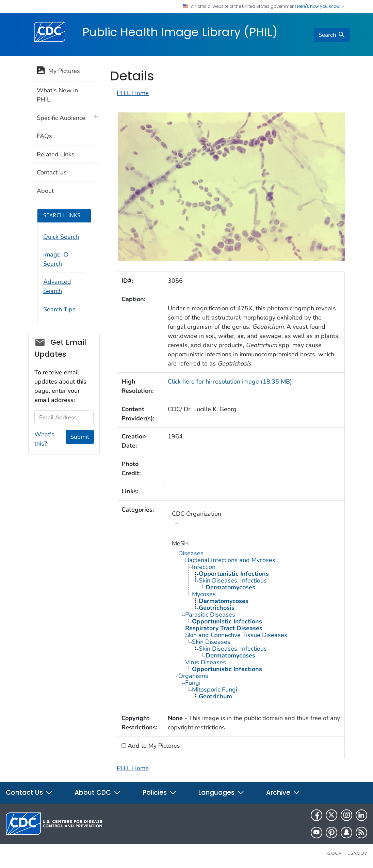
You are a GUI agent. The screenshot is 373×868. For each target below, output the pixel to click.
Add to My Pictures (153, 746)
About (45, 191)
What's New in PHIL (57, 95)
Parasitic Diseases (210, 615)
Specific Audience (61, 118)
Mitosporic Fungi (215, 689)
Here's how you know (321, 6)
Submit (80, 437)
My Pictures (58, 72)
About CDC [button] (98, 793)
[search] (332, 35)
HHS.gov (332, 853)
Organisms (193, 676)
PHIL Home (133, 93)
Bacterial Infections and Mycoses (230, 560)
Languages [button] (221, 793)
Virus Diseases (206, 662)
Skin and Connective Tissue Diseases (236, 635)
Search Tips (59, 309)
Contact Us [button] (29, 793)
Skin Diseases (211, 642)
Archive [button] (283, 793)
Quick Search (61, 237)
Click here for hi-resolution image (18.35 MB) (230, 382)
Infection (204, 567)
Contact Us (52, 172)
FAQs (44, 136)
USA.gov (357, 853)
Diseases (191, 553)
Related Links (56, 154)
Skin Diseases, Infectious (233, 580)
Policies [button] (160, 793)
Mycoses (204, 594)
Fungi (193, 683)
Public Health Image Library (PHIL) (180, 32)
